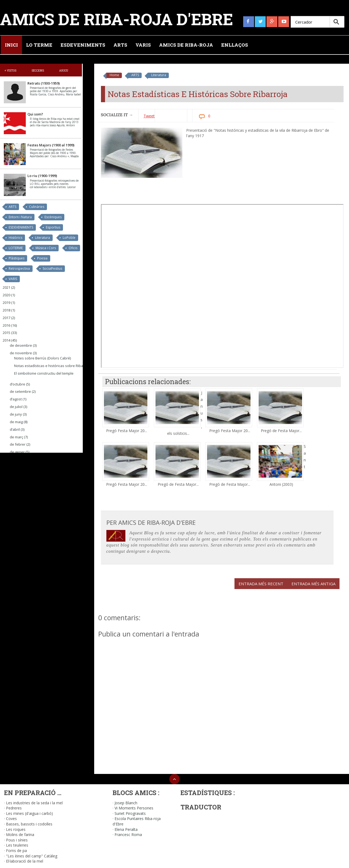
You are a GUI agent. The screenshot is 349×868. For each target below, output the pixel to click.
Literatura (159, 75)
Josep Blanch (126, 803)
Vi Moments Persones (134, 808)
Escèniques (53, 217)
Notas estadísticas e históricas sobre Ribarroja (53, 366)
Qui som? (35, 114)
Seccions (38, 70)
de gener (17, 452)
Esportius (53, 227)
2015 (7, 333)
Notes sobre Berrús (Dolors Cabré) (42, 358)
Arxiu (64, 70)
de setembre (20, 391)
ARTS (135, 75)
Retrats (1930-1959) (44, 83)
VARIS (13, 279)
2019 (7, 303)
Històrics (15, 238)
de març (16, 437)
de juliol (16, 407)
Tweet (149, 116)
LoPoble (69, 238)
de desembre (21, 345)
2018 (7, 310)
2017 (7, 318)
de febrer (18, 444)
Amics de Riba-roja (186, 45)
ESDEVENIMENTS (21, 227)
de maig (16, 422)
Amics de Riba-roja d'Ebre (117, 19)
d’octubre (18, 384)
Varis (143, 45)
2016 (7, 325)
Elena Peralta (126, 829)
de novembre (21, 353)
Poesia (42, 258)
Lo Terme (39, 45)
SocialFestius (52, 269)
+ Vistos (10, 70)
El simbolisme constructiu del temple (44, 373)
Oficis (73, 248)
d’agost (16, 399)
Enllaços (235, 45)
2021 (7, 287)
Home (114, 75)
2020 (7, 295)
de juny (16, 414)
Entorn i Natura (20, 217)
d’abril (15, 429)
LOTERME (16, 248)
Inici (11, 45)
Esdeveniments (83, 45)
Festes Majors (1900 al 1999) (51, 145)
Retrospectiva (19, 269)
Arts (120, 45)
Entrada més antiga (313, 584)
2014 (7, 340)
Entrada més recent (261, 584)
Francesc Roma (128, 835)
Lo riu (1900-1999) (42, 176)
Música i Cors (46, 248)
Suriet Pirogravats (130, 813)
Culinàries (37, 207)
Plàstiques (17, 258)
